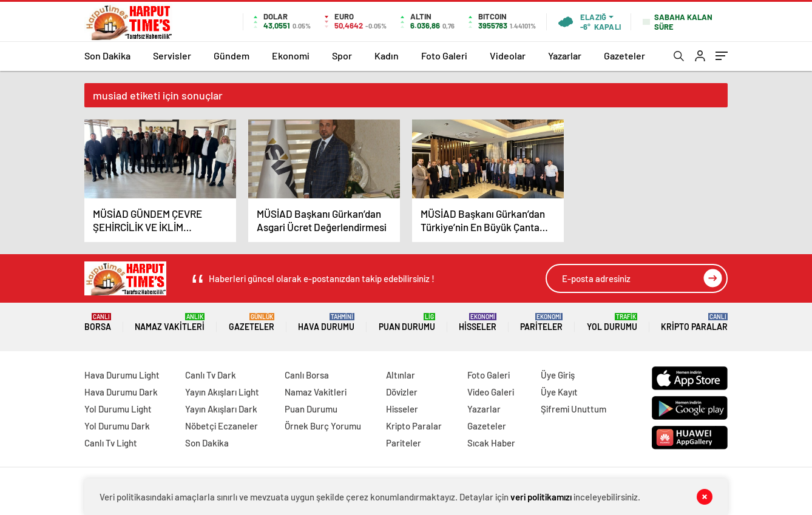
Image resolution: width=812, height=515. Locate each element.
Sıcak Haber (491, 443)
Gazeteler (624, 56)
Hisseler (478, 322)
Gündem (232, 56)
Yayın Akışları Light (222, 392)
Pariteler (541, 322)
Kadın (387, 56)
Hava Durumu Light (122, 375)
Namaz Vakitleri (170, 322)
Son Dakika (107, 56)
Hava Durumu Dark (121, 392)
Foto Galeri (444, 56)
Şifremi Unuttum (573, 409)
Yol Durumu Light (118, 409)
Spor (342, 56)
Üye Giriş (558, 375)
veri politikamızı (541, 497)
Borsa (98, 322)
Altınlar (401, 375)
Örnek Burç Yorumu (323, 426)
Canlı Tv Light (111, 443)
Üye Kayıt (559, 392)
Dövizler (402, 392)
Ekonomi (291, 56)
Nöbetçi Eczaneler (222, 426)
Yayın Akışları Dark (221, 409)
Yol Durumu (612, 322)
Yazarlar (565, 56)
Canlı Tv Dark (211, 375)
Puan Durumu (407, 322)
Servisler (172, 56)
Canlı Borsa (307, 375)
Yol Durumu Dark (117, 426)
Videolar (508, 56)
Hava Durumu (326, 322)
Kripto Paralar (694, 322)
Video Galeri (491, 392)
